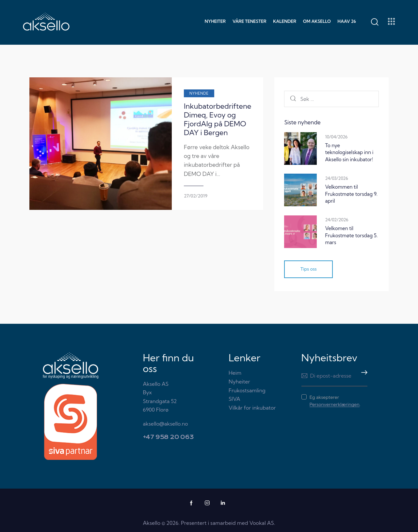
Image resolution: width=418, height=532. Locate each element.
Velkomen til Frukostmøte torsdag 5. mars (351, 235)
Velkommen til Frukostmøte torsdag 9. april (351, 194)
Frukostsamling (247, 390)
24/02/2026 (337, 220)
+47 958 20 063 (169, 438)
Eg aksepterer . (335, 401)
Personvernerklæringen (335, 405)
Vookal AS (262, 523)
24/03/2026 (336, 178)
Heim (235, 373)
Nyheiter (239, 382)
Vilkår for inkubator (252, 408)
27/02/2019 (168, 178)
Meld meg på (362, 376)
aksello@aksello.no (166, 424)
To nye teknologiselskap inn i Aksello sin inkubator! (349, 153)
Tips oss (309, 269)
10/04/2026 (336, 137)
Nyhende (171, 93)
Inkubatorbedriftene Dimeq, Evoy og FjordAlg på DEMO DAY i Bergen (203, 115)
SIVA (234, 399)
